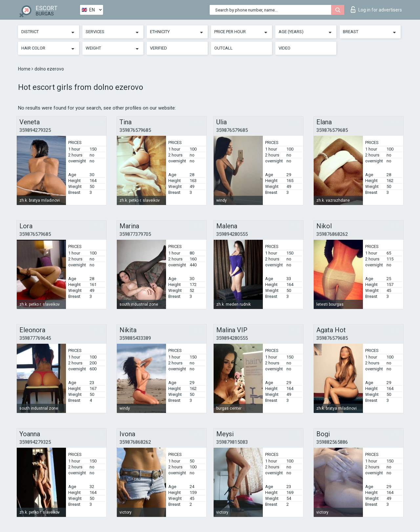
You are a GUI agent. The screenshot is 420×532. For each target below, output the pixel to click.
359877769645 (35, 338)
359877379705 (135, 234)
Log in (376, 10)
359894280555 (232, 234)
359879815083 (232, 442)
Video (284, 48)
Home (25, 69)
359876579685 (135, 130)
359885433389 (135, 338)
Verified (158, 48)
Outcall (223, 48)
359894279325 (35, 130)
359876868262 (332, 234)
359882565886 (332, 442)
